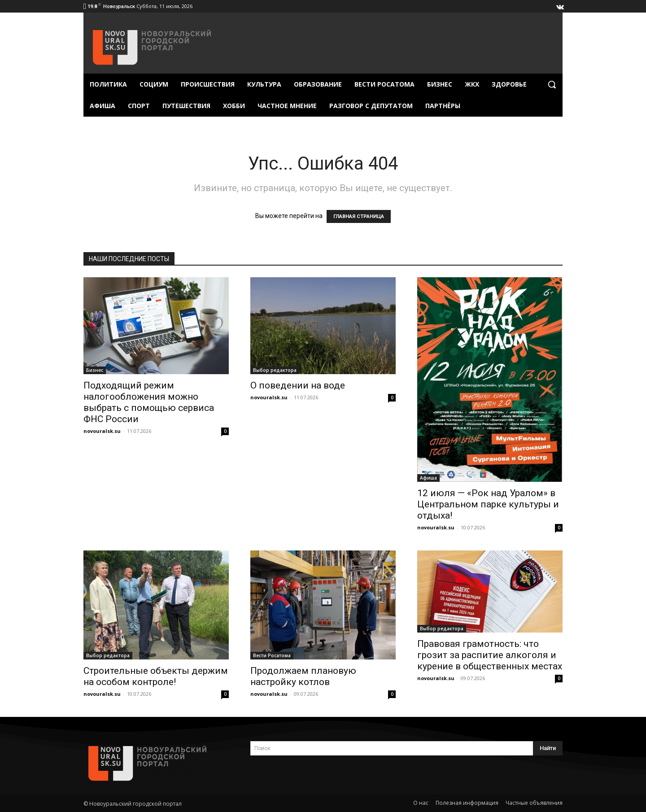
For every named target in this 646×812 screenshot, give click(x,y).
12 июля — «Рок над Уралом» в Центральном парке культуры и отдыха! (488, 504)
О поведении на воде (298, 385)
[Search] (548, 748)
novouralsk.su (102, 431)
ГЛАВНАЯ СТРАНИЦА (359, 216)
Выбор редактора (275, 370)
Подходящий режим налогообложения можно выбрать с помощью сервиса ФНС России (149, 402)
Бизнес (95, 370)
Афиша (428, 478)
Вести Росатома (272, 655)
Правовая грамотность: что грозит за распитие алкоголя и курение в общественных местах (490, 655)
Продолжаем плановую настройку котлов (303, 676)
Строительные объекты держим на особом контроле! (156, 676)
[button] (552, 84)
